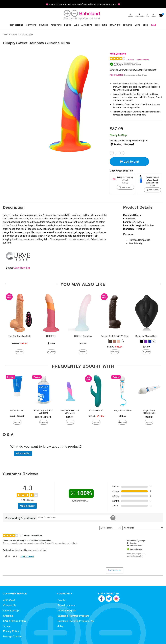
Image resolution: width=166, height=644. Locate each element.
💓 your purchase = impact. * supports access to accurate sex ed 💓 (83, 4)
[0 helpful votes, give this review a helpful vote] (7, 557)
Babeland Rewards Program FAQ (76, 621)
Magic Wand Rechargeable (149, 412)
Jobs (60, 626)
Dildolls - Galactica (83, 336)
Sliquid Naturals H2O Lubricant (43, 412)
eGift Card (9, 600)
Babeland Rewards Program (73, 616)
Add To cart (129, 162)
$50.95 (83, 343)
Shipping (8, 616)
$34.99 (51, 343)
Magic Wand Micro (123, 411)
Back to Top (114, 570)
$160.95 (149, 417)
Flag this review (27, 556)
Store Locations (66, 605)
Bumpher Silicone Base (146, 336)
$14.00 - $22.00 (43, 417)
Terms (7, 626)
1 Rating (130, 59)
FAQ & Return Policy (15, 621)
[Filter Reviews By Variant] (143, 528)
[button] (110, 341)
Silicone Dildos (27, 35)
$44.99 (70, 417)
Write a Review (143, 59)
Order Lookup (11, 611)
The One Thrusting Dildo (20, 336)
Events (61, 600)
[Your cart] (161, 15)
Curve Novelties (22, 268)
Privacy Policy (11, 631)
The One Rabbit (96, 411)
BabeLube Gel (17, 411)
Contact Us (10, 605)
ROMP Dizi (51, 336)
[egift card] (131, 15)
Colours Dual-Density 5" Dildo (115, 336)
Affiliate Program (67, 611)
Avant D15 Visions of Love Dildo (70, 412)
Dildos (14, 35)
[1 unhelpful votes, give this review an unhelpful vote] (14, 557)
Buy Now (20, 352)
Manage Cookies (13, 636)
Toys (5, 35)
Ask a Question (117, 75)
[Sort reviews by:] (110, 528)
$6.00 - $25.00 (17, 416)
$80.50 (123, 416)
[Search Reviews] (76, 518)
